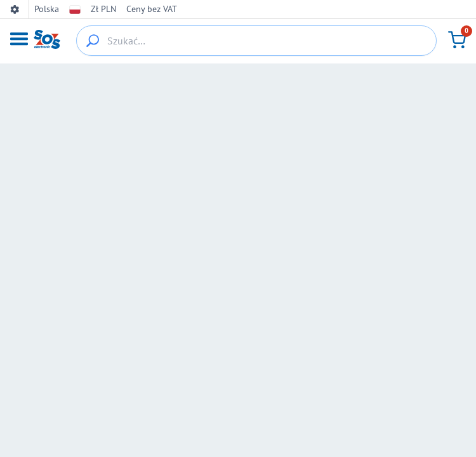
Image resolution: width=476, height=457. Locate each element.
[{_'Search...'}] (93, 41)
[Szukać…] (256, 41)
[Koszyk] (457, 40)
